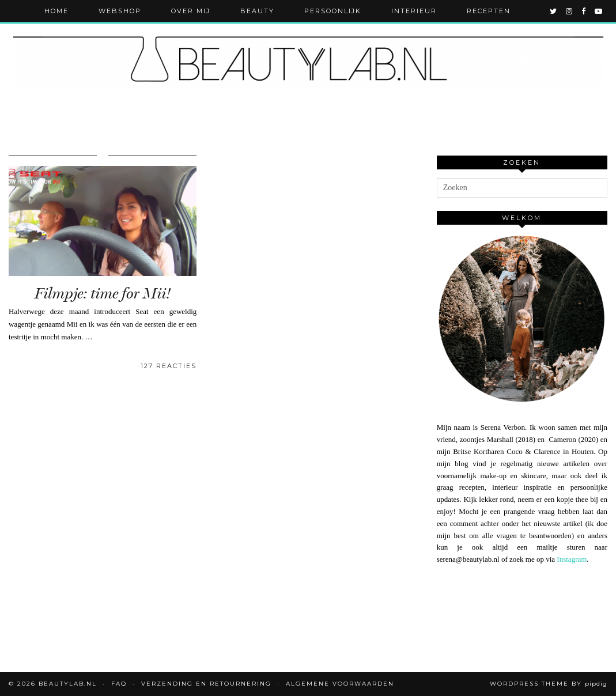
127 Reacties (169, 366)
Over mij (191, 11)
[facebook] (584, 11)
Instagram (572, 559)
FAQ (119, 684)
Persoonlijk (333, 11)
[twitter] (554, 11)
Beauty (257, 11)
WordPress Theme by (549, 684)
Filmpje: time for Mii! (103, 294)
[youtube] (599, 11)
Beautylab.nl (68, 684)
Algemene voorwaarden (340, 684)
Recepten (489, 11)
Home (56, 11)
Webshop (120, 11)
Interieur (414, 11)
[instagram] (570, 11)
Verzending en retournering (206, 684)
